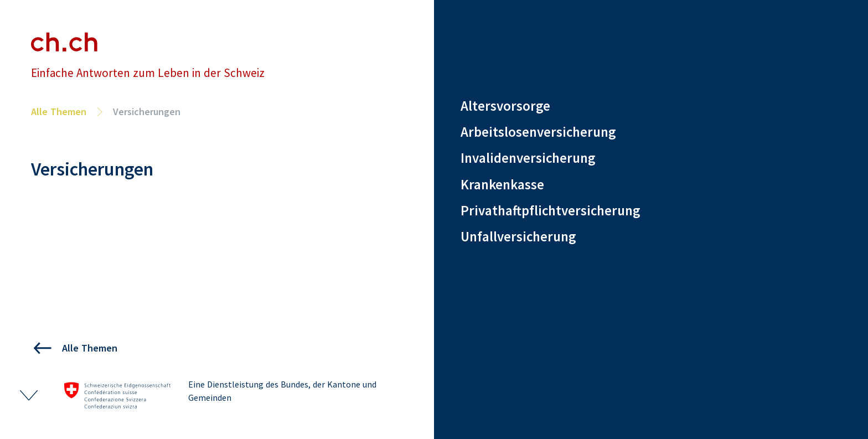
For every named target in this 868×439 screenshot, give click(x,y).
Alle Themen (59, 112)
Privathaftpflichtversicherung (550, 210)
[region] (651, 185)
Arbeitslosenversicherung (538, 132)
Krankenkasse (502, 185)
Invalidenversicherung (528, 158)
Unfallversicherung (518, 236)
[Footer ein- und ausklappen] (29, 395)
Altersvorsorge (505, 106)
